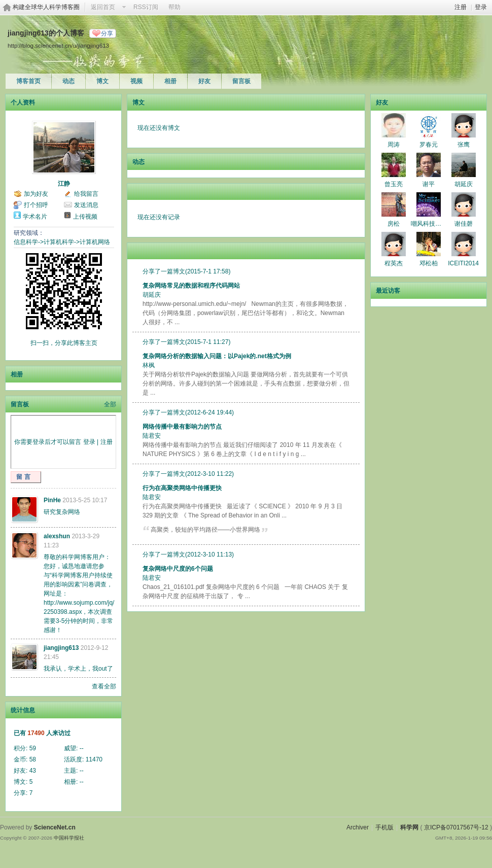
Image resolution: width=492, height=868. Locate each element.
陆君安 (152, 436)
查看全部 (104, 686)
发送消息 (86, 205)
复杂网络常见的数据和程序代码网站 (191, 286)
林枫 (149, 365)
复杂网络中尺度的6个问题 (178, 569)
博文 (102, 81)
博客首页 (28, 81)
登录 (481, 7)
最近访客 (388, 291)
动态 (68, 81)
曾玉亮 (394, 184)
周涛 (394, 145)
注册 (461, 7)
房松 (394, 224)
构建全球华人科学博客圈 (46, 7)
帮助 (174, 7)
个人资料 (23, 102)
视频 (136, 81)
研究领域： (29, 233)
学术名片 (35, 217)
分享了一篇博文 (164, 271)
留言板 (241, 81)
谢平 (429, 184)
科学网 (409, 827)
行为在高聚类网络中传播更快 (182, 488)
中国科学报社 (69, 838)
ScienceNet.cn (55, 827)
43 (33, 771)
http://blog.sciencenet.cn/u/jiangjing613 (58, 45)
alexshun (57, 536)
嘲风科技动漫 (429, 224)
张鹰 (464, 145)
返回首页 (103, 7)
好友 (204, 81)
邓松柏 (429, 263)
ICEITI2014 (463, 263)
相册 (170, 81)
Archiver (358, 827)
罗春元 (429, 145)
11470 (94, 759)
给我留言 (86, 194)
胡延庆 (152, 295)
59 (33, 748)
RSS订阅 (146, 7)
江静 (64, 184)
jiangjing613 (61, 648)
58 (33, 759)
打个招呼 (36, 205)
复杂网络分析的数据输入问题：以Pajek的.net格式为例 (217, 356)
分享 (107, 33)
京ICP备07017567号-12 (456, 827)
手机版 (384, 827)
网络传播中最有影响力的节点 (182, 427)
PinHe (52, 500)
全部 (110, 404)
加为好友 (36, 194)
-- (82, 748)
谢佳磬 (464, 224)
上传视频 (85, 217)
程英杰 (394, 263)
